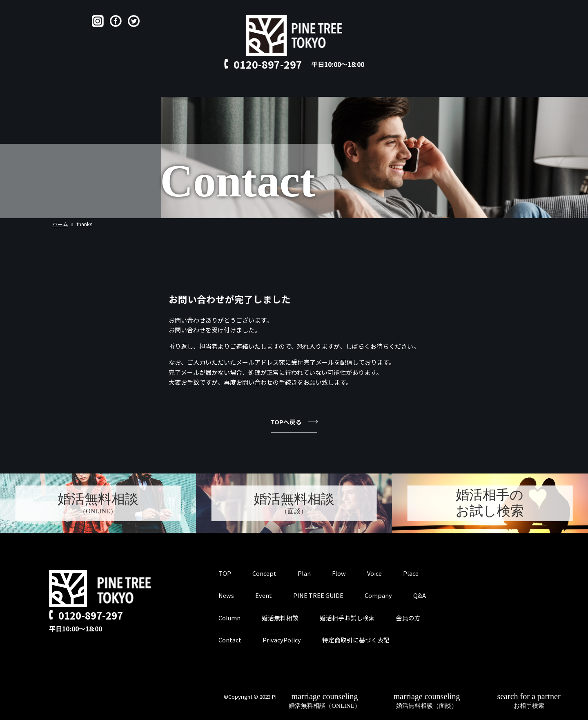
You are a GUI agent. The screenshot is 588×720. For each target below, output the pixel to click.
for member (411, 88)
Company (381, 596)
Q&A (334, 88)
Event (265, 596)
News (227, 596)
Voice (275, 88)
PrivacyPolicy (283, 640)
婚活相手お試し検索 (348, 618)
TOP (152, 88)
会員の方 (409, 618)
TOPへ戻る (294, 422)
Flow (246, 88)
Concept (185, 88)
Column (230, 618)
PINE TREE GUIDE (320, 596)
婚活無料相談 (281, 618)
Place (306, 88)
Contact (367, 88)
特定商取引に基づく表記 (357, 640)
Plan (218, 88)
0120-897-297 (268, 64)
